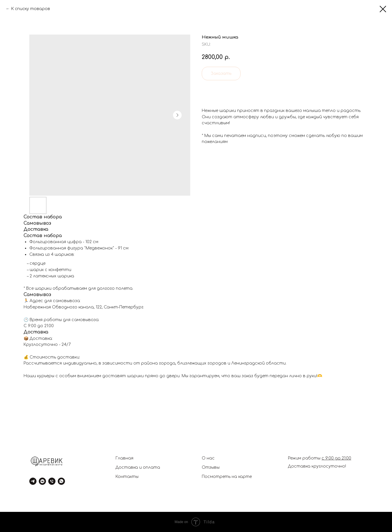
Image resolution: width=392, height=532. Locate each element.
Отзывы (211, 467)
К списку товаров (30, 9)
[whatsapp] (61, 481)
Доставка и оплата (138, 467)
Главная (124, 458)
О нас (208, 458)
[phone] (52, 481)
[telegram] (33, 481)
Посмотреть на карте (227, 477)
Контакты (127, 477)
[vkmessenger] (42, 481)
